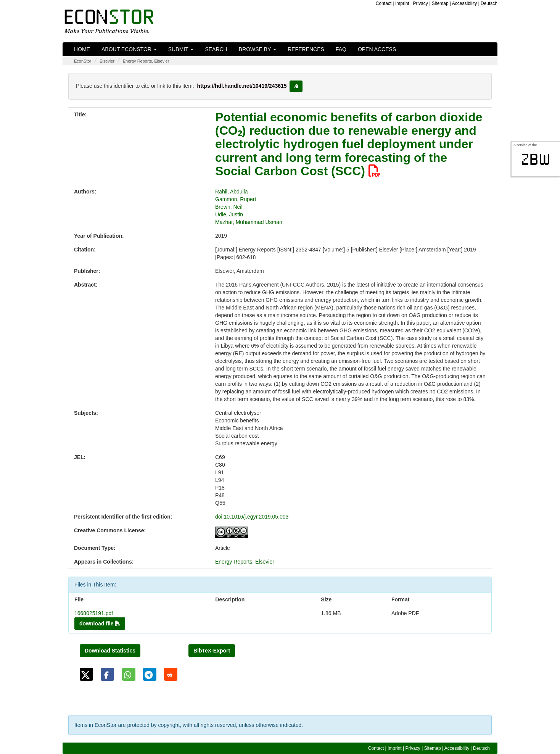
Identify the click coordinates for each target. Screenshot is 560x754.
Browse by (257, 49)
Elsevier (107, 61)
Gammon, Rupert (236, 199)
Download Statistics (110, 651)
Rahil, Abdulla (232, 192)
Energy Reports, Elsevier (146, 61)
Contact (384, 3)
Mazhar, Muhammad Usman (249, 222)
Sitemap (440, 3)
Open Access (377, 49)
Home (82, 49)
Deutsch (489, 3)
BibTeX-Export (212, 651)
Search (216, 49)
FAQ (341, 49)
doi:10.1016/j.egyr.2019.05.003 (252, 517)
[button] (86, 674)
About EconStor (129, 49)
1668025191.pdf (94, 613)
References (306, 49)
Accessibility (464, 3)
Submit (181, 49)
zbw (536, 159)
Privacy (421, 3)
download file (100, 623)
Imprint (402, 3)
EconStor (83, 61)
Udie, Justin (229, 214)
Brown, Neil (229, 207)
